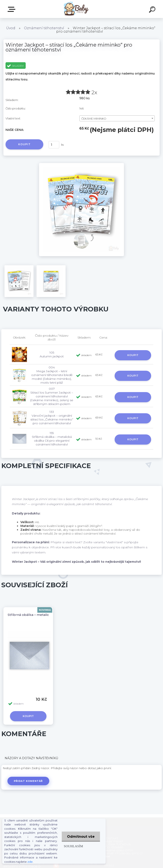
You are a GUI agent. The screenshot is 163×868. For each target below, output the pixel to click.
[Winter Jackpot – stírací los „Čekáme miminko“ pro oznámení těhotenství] (81, 164)
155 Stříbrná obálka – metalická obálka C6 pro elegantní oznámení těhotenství (52, 439)
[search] (153, 10)
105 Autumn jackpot (52, 354)
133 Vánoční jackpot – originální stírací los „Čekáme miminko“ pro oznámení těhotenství (52, 417)
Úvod (11, 28)
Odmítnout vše (81, 837)
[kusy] (54, 145)
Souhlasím (74, 846)
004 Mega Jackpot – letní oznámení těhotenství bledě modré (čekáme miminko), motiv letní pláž (52, 375)
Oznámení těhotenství (44, 28)
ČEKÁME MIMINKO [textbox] (94, 119)
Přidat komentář (28, 781)
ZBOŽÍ (12, 9)
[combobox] (117, 118)
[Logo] (75, 9)
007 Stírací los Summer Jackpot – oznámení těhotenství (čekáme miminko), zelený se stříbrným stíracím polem (52, 396)
